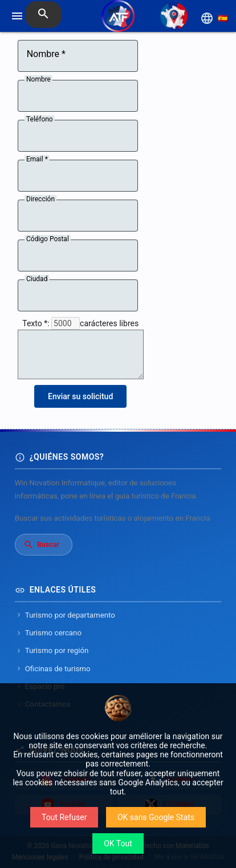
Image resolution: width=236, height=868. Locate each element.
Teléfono (40, 119)
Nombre (38, 79)
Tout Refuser (64, 817)
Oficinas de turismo (53, 669)
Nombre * (46, 54)
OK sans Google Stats (156, 817)
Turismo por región (52, 650)
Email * (37, 159)
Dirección (40, 199)
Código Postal (48, 239)
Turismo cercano (48, 633)
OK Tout (118, 843)
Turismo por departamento (65, 615)
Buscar (41, 545)
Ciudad (37, 279)
